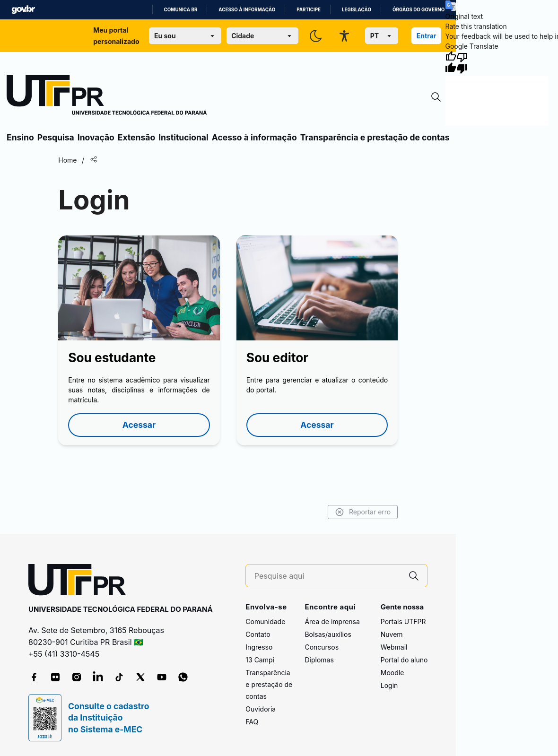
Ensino (20, 137)
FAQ (252, 722)
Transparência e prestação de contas (375, 137)
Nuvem (392, 634)
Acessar (139, 425)
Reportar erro (363, 512)
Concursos (322, 647)
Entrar (427, 36)
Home (67, 160)
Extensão (136, 137)
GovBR (23, 10)
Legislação (357, 10)
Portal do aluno (404, 660)
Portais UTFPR (403, 621)
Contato (258, 634)
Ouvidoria (261, 709)
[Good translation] (451, 62)
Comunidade (265, 621)
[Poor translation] (462, 62)
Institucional (183, 137)
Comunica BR (181, 10)
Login (389, 685)
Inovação (96, 137)
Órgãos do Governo (418, 10)
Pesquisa (56, 137)
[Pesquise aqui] (328, 576)
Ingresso (259, 647)
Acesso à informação (247, 10)
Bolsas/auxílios (328, 634)
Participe (309, 10)
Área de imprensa (332, 621)
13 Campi (260, 660)
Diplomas (319, 660)
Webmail (394, 647)
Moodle (392, 673)
